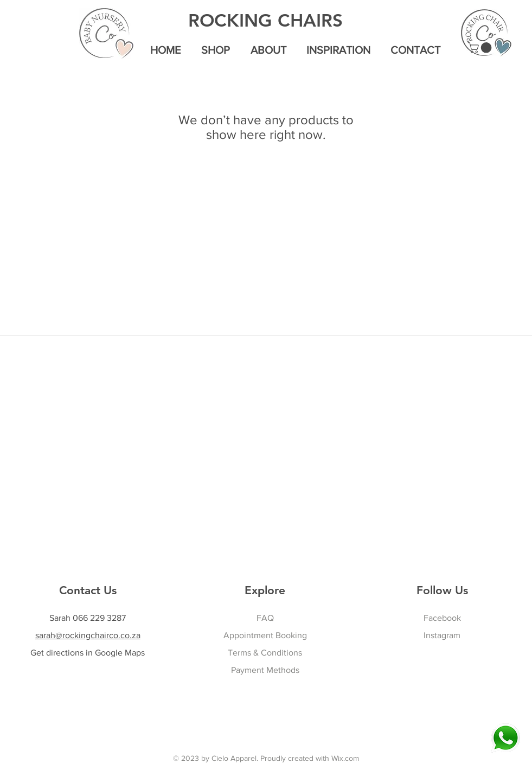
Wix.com (345, 758)
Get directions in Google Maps (88, 653)
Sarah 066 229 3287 (88, 618)
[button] (481, 48)
